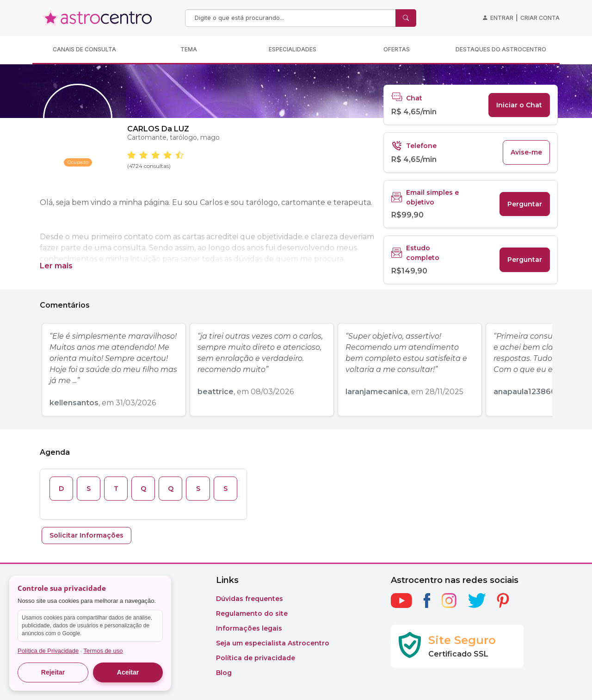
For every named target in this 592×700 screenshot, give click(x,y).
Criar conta (540, 18)
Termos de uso (103, 651)
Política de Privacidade (48, 651)
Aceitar (128, 672)
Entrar (502, 18)
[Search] (291, 18)
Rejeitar (53, 672)
